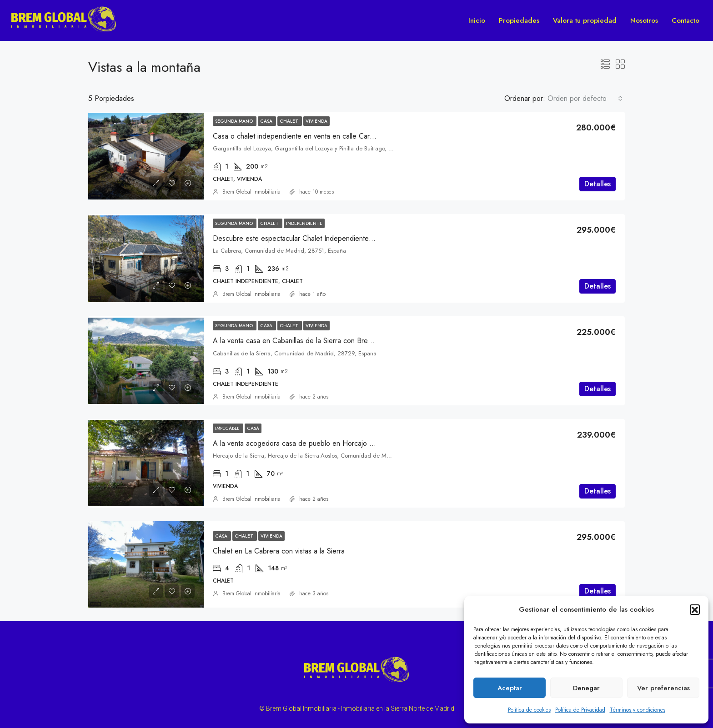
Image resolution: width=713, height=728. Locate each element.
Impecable (228, 428)
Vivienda (316, 121)
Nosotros (644, 20)
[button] (695, 609)
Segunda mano (235, 121)
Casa (267, 121)
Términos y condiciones (638, 710)
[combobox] (585, 99)
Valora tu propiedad (585, 20)
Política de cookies (529, 710)
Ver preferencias (663, 688)
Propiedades (519, 20)
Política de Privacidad (580, 710)
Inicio (477, 20)
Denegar (586, 688)
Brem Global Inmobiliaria (251, 192)
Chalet (290, 121)
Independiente (304, 223)
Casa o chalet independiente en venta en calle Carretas (299, 136)
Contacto (685, 20)
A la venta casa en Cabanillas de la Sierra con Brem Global (304, 341)
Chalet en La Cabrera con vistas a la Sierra (279, 551)
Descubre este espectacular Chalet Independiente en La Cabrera (314, 238)
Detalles (598, 184)
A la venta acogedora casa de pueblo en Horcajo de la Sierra (309, 443)
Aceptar (510, 688)
